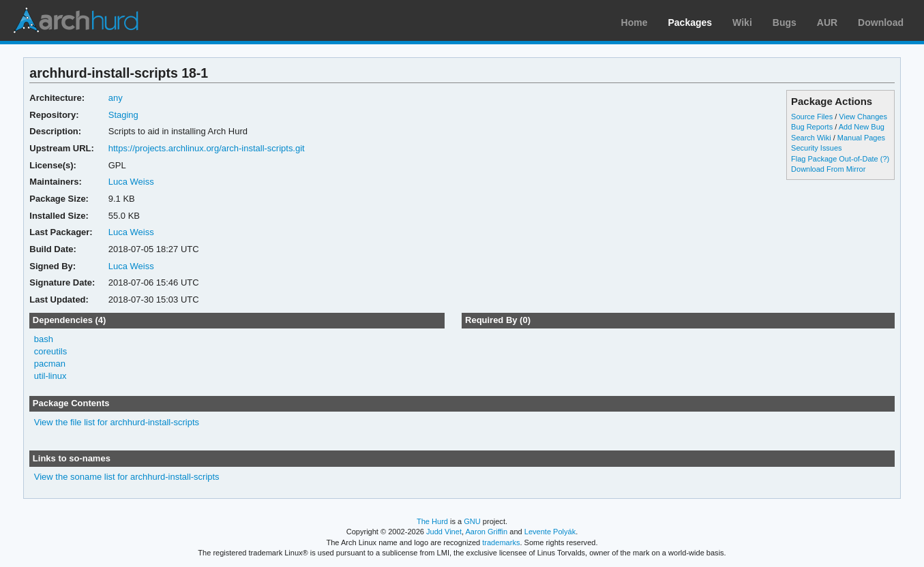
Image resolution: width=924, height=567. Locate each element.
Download (881, 22)
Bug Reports (812, 127)
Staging (123, 115)
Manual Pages (861, 138)
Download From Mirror (828, 169)
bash (44, 339)
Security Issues (816, 148)
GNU (472, 521)
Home (635, 22)
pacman (50, 364)
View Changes (863, 117)
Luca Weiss (131, 182)
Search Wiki (811, 138)
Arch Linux (75, 20)
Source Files (812, 117)
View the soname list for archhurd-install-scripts (127, 477)
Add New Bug (862, 127)
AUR (827, 22)
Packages (690, 22)
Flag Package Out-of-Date (835, 159)
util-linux (50, 376)
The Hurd (432, 521)
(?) (885, 159)
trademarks (501, 542)
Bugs (785, 22)
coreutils (50, 351)
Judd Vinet (444, 532)
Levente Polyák (550, 532)
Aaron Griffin (486, 532)
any (116, 98)
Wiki (742, 22)
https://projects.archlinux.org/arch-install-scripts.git (207, 148)
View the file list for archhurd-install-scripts (117, 422)
